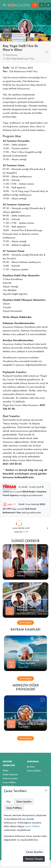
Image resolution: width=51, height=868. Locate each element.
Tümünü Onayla (34, 859)
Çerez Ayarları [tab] (24, 801)
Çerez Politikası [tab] (14, 808)
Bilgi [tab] (8, 801)
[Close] (46, 790)
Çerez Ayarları (34, 852)
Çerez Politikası (33, 826)
